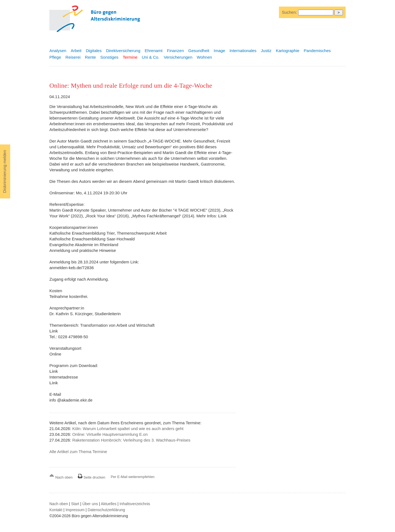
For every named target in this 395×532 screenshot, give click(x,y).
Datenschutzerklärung (106, 510)
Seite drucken (91, 477)
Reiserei (73, 57)
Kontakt (56, 510)
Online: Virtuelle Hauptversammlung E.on (110, 434)
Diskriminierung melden (5, 171)
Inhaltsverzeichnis (135, 504)
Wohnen (204, 57)
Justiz (266, 51)
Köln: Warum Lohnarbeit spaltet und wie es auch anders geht (128, 429)
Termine (130, 57)
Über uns (90, 504)
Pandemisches (317, 51)
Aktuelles (109, 504)
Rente (91, 57)
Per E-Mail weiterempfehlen (133, 477)
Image (219, 51)
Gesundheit (199, 51)
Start (75, 504)
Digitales (94, 51)
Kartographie (287, 51)
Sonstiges (109, 57)
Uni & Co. (151, 57)
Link (222, 216)
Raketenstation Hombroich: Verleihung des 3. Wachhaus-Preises (131, 440)
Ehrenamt (153, 51)
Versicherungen (178, 57)
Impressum (75, 510)
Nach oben (61, 477)
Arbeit (76, 51)
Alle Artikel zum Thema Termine (78, 452)
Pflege (55, 57)
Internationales (243, 51)
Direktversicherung (123, 51)
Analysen (58, 51)
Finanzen (176, 51)
